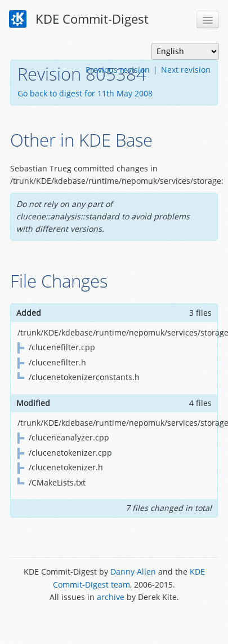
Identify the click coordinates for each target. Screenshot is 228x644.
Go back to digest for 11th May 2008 (85, 93)
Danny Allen (133, 572)
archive (111, 597)
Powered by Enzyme (114, 623)
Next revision (186, 70)
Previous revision (118, 70)
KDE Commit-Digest (79, 19)
